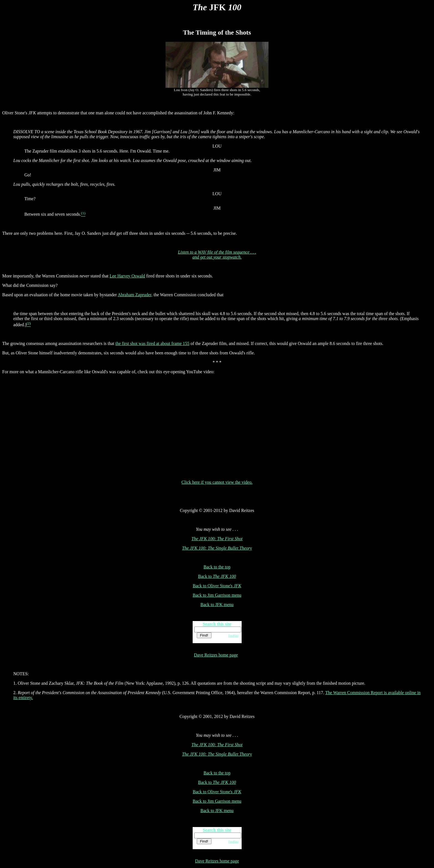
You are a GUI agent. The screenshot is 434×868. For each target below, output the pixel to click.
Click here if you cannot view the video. (217, 482)
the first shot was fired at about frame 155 (152, 343)
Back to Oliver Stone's (217, 586)
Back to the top (217, 567)
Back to (217, 576)
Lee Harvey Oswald (127, 276)
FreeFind (233, 636)
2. (15, 693)
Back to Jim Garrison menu (217, 595)
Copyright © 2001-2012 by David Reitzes (217, 510)
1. (15, 683)
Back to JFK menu (217, 605)
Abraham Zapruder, (135, 295)
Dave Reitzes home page (216, 655)
